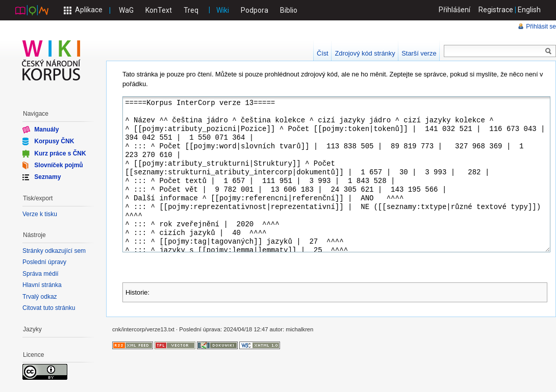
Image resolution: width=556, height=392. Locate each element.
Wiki (223, 10)
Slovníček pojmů (58, 165)
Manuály (46, 129)
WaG (126, 10)
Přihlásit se (541, 27)
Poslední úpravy (44, 262)
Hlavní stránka (42, 285)
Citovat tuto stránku (49, 308)
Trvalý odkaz (40, 297)
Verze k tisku (40, 214)
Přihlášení (454, 10)
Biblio (289, 10)
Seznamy (47, 177)
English (529, 10)
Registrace (496, 10)
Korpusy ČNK (54, 141)
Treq (191, 10)
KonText (159, 10)
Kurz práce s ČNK (60, 153)
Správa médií (41, 274)
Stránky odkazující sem (54, 251)
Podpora (255, 10)
